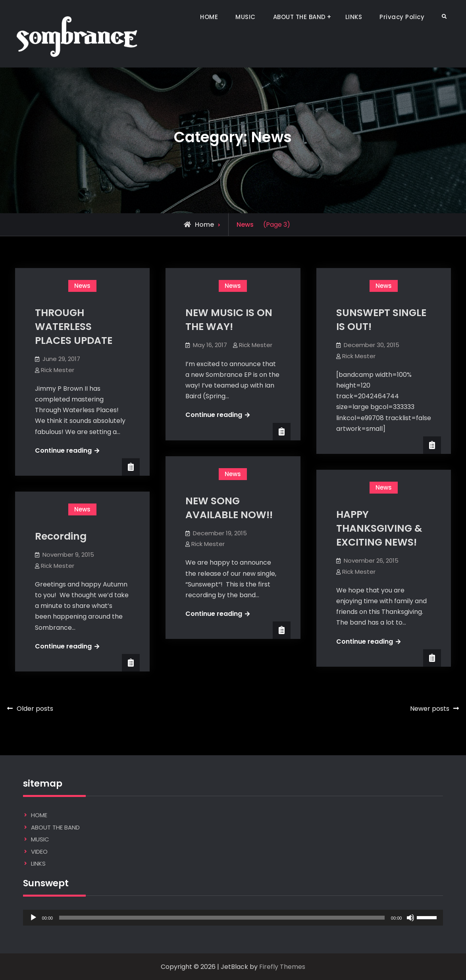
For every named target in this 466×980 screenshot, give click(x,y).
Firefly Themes (282, 967)
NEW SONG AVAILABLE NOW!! (229, 508)
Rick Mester (58, 370)
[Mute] (410, 918)
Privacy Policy (402, 17)
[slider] (222, 918)
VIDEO (39, 852)
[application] (233, 918)
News (82, 286)
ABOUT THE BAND (299, 17)
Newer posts (430, 709)
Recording (61, 536)
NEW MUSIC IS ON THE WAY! (229, 320)
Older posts (35, 709)
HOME (209, 17)
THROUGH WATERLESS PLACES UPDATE (74, 327)
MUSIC (246, 17)
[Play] (33, 918)
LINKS (354, 17)
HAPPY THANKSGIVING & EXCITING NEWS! (379, 528)
